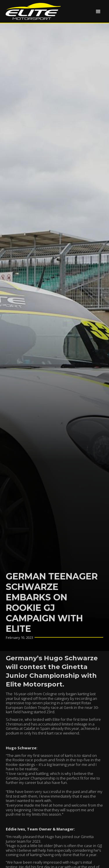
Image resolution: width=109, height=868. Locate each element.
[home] (32, 11)
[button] (98, 11)
